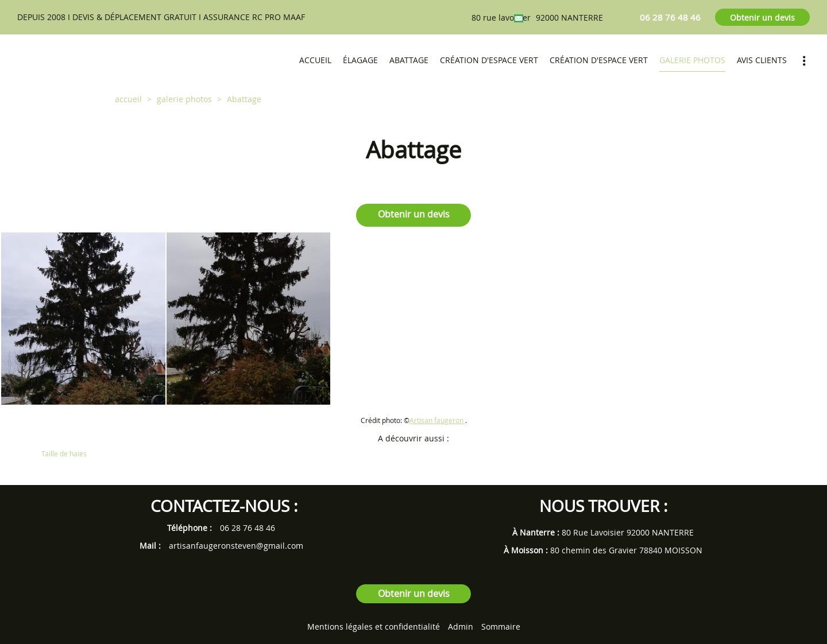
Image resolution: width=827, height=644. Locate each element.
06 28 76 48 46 (248, 528)
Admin (461, 626)
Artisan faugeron (437, 420)
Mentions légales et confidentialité (374, 626)
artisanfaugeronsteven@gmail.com (236, 546)
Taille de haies (64, 454)
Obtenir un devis (762, 18)
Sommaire (501, 626)
